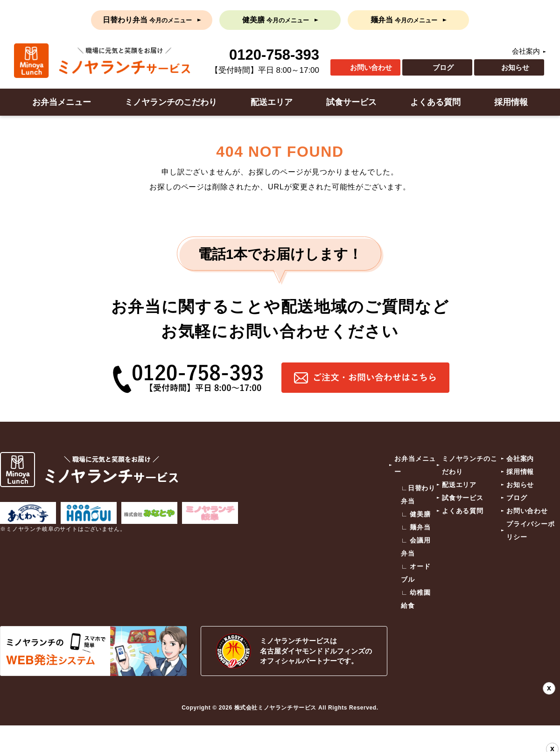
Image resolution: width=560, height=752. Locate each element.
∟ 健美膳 (416, 514)
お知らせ (515, 67)
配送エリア (272, 102)
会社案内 (526, 51)
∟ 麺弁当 (416, 527)
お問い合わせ (371, 67)
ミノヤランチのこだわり (171, 102)
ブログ (443, 67)
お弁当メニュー (62, 102)
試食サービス (351, 102)
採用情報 (511, 102)
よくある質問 (435, 102)
